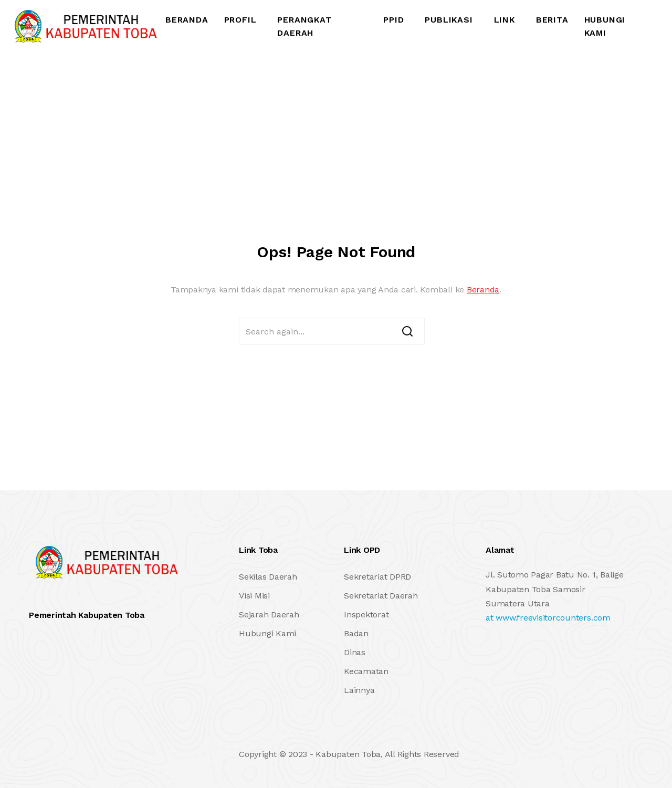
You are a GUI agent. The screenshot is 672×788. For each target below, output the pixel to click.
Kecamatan (366, 671)
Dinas (355, 652)
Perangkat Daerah (304, 26)
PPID (393, 20)
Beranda (187, 20)
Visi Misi (254, 596)
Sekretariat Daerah (381, 596)
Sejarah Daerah (269, 614)
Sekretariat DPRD (377, 577)
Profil (240, 20)
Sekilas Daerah (268, 577)
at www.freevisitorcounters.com (548, 618)
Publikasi (449, 20)
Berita (552, 20)
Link (505, 20)
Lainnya (359, 690)
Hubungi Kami (605, 26)
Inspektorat (366, 614)
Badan (356, 633)
